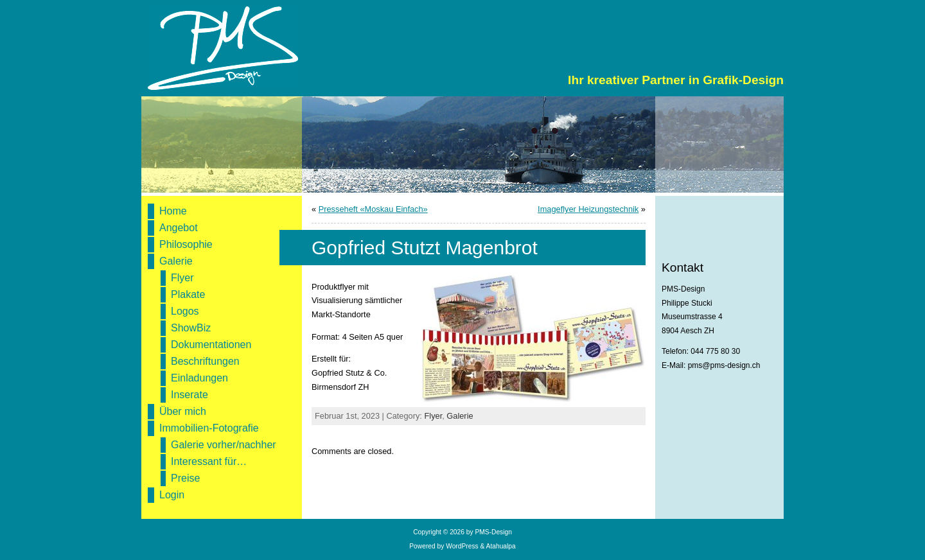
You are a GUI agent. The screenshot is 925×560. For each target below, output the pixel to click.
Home (173, 211)
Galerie (176, 261)
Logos (185, 311)
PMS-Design (493, 532)
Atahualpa (501, 546)
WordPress (462, 546)
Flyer (182, 278)
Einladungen (199, 378)
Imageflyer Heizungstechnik (588, 209)
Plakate (188, 294)
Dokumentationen (211, 345)
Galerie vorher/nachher (224, 445)
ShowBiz (191, 328)
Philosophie (186, 244)
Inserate (189, 395)
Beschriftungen (205, 361)
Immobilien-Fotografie (209, 428)
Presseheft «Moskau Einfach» (373, 209)
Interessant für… (209, 461)
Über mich (183, 411)
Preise (185, 478)
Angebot (179, 228)
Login (172, 495)
